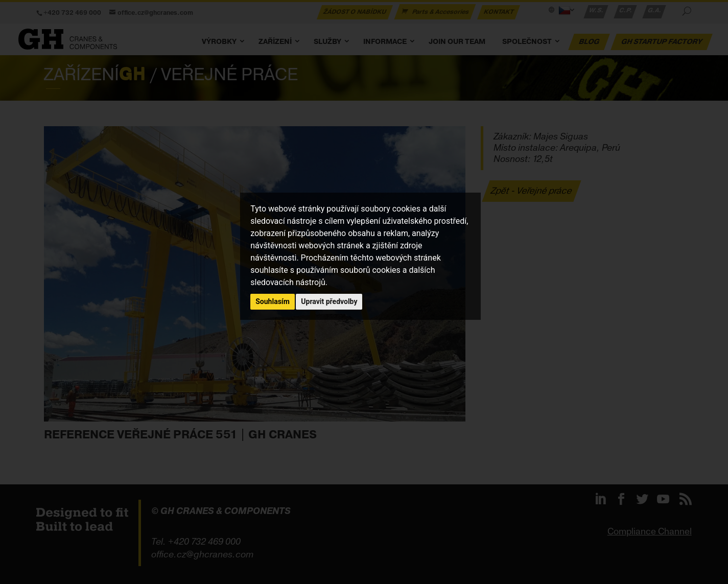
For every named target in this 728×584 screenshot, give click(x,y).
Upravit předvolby (329, 301)
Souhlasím (273, 301)
